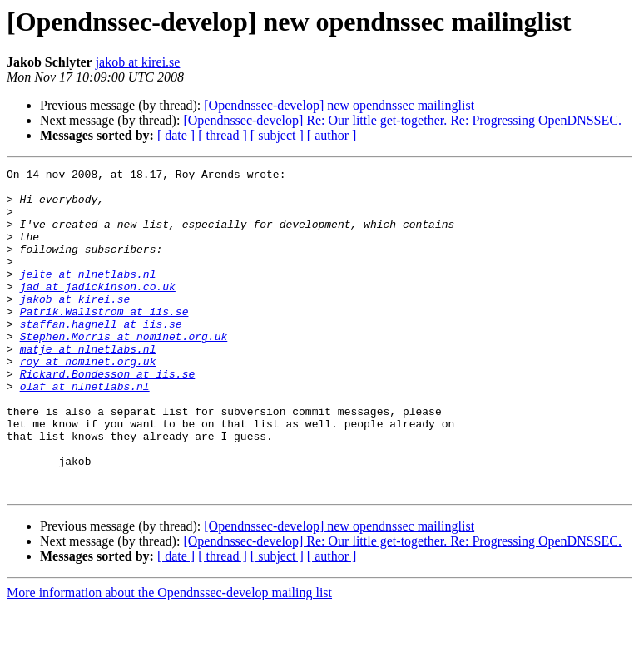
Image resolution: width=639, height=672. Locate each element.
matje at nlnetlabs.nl (88, 386)
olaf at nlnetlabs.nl (85, 431)
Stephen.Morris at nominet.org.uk (124, 371)
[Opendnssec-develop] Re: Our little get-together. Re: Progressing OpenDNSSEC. (402, 120)
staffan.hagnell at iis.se (101, 356)
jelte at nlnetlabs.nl (88, 296)
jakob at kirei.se (138, 62)
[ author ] (332, 135)
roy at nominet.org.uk (88, 401)
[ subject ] (277, 135)
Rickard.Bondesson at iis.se (108, 416)
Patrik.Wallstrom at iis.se (104, 341)
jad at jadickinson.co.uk (98, 311)
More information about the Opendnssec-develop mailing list (169, 657)
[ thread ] (223, 135)
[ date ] (176, 135)
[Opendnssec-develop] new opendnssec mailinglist (339, 105)
